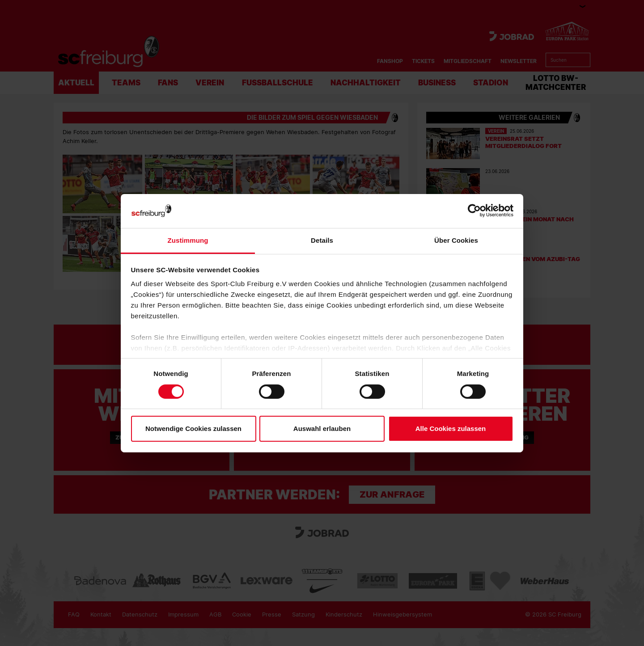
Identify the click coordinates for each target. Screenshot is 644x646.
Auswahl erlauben (322, 429)
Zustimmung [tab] (188, 240)
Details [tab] (322, 240)
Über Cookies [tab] (456, 240)
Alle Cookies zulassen (451, 429)
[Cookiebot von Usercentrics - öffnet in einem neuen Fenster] (474, 211)
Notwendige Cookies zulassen (193, 429)
